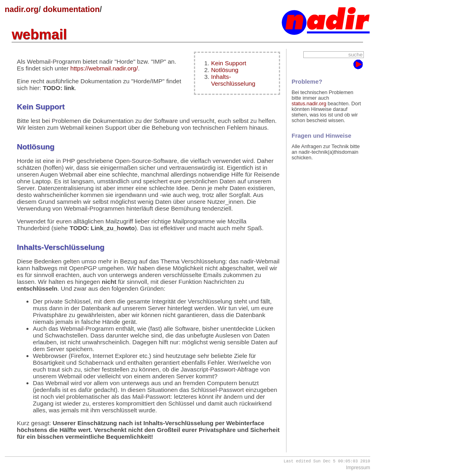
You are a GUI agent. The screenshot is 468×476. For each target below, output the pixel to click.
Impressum (358, 468)
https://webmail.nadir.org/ (104, 68)
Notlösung (225, 70)
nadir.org (22, 9)
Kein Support (229, 63)
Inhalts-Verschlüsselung (233, 80)
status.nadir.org (309, 104)
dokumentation (71, 9)
